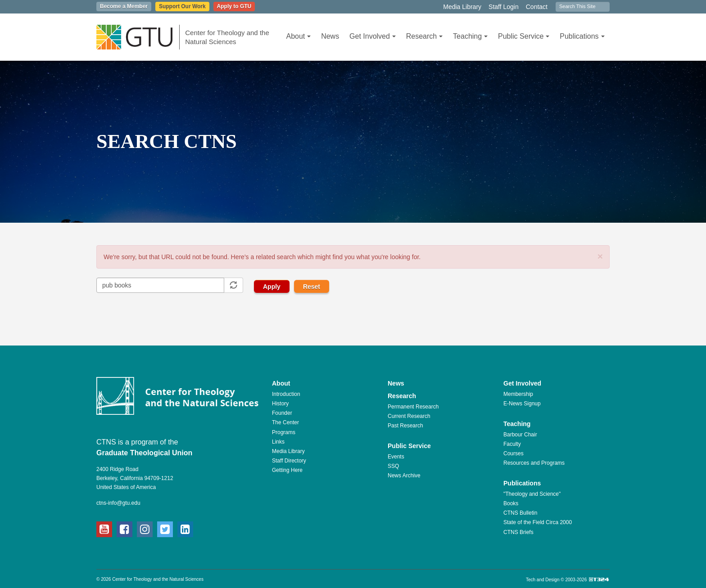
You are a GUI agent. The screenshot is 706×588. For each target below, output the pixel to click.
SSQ (393, 466)
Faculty (512, 444)
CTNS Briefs (518, 532)
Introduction (286, 394)
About (298, 36)
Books (511, 503)
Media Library (462, 7)
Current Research (409, 416)
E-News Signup (522, 404)
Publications (582, 36)
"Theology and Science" (532, 494)
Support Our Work (182, 6)
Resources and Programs (534, 463)
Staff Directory (289, 461)
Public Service (524, 36)
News (330, 36)
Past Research (405, 426)
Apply (272, 287)
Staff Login (504, 7)
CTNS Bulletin (520, 513)
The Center (285, 422)
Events (396, 457)
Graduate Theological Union (144, 453)
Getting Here (287, 470)
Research (424, 36)
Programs (284, 432)
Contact (537, 7)
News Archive (404, 476)
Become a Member (124, 6)
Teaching (470, 36)
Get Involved (373, 36)
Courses (514, 453)
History (280, 404)
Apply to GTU (234, 6)
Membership (518, 394)
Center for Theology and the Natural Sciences (227, 37)
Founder (282, 413)
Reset (312, 287)
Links (278, 442)
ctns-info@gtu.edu (118, 503)
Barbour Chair (520, 435)
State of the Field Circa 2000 (538, 522)
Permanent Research (413, 407)
